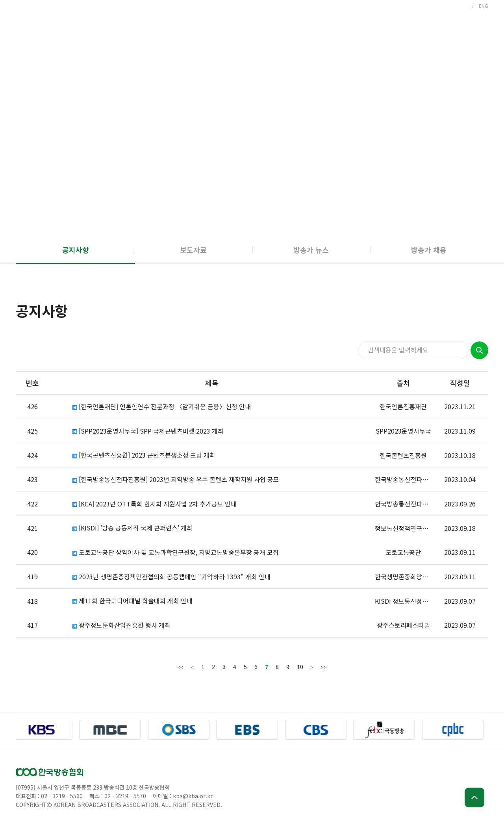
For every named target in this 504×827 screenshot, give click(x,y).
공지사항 (76, 250)
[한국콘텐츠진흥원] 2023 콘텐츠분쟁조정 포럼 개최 (144, 455)
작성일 (460, 383)
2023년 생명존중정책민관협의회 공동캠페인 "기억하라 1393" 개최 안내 (171, 577)
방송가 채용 (429, 250)
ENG (484, 6)
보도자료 (193, 250)
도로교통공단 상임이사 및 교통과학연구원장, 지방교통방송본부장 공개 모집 (176, 552)
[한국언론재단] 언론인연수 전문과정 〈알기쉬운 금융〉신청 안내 (162, 407)
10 (300, 667)
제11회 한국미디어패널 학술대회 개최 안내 (132, 601)
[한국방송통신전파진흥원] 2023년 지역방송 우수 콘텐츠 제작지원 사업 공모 (176, 479)
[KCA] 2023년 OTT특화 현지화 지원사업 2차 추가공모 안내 (155, 504)
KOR (462, 6)
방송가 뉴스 (311, 250)
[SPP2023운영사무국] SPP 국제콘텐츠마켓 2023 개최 (148, 431)
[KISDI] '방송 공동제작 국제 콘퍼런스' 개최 (132, 528)
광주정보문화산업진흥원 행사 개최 (121, 625)
